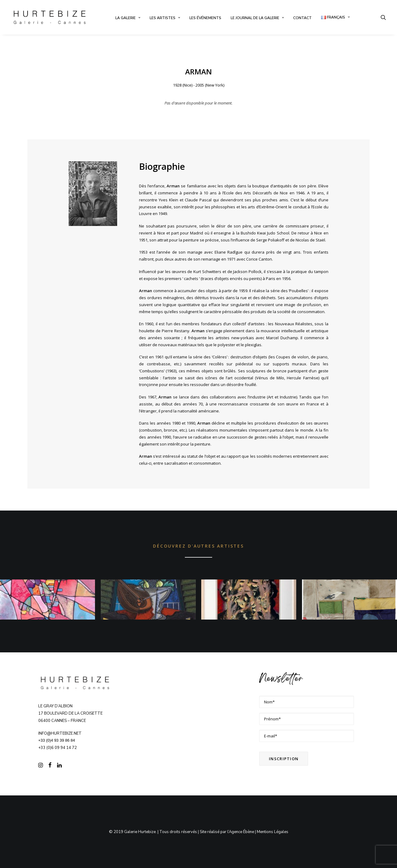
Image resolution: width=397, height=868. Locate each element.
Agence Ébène (241, 832)
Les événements (205, 18)
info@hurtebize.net (60, 733)
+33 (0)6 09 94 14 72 (58, 748)
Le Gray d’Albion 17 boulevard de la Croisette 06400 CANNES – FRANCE (70, 713)
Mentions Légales (273, 832)
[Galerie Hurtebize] (50, 17)
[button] (383, 17)
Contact (302, 18)
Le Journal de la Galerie (257, 18)
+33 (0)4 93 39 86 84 (57, 740)
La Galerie (128, 18)
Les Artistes (165, 18)
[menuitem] (128, 18)
